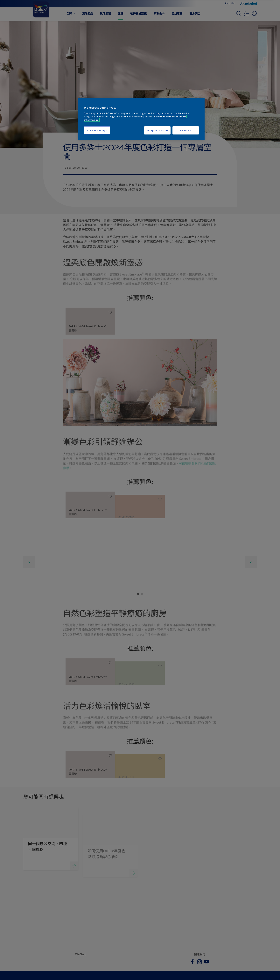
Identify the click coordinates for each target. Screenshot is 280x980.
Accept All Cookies (157, 130)
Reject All (186, 130)
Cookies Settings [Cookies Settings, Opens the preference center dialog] (97, 130)
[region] (141, 119)
